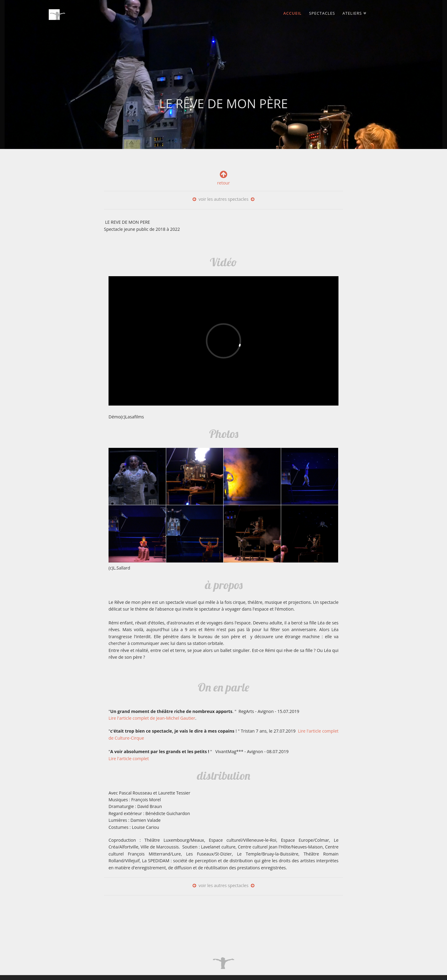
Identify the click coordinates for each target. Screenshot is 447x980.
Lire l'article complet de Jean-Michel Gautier (152, 718)
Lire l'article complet (129, 759)
